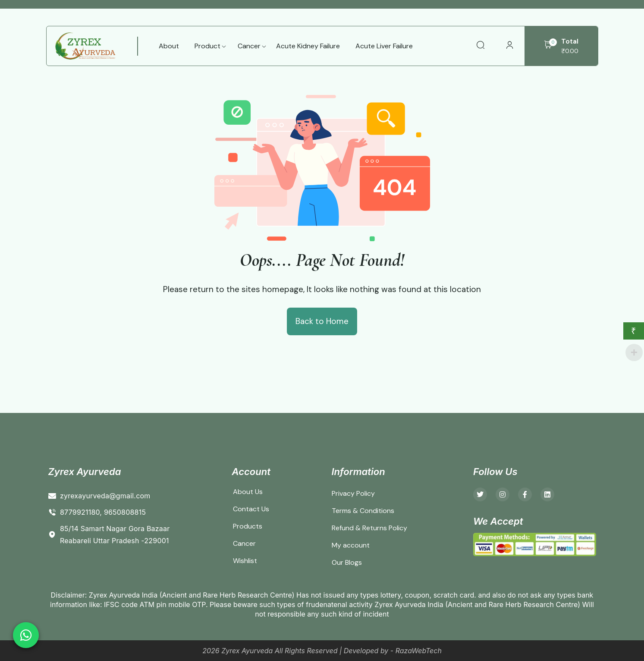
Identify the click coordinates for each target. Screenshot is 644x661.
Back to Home (322, 321)
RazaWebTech (419, 651)
